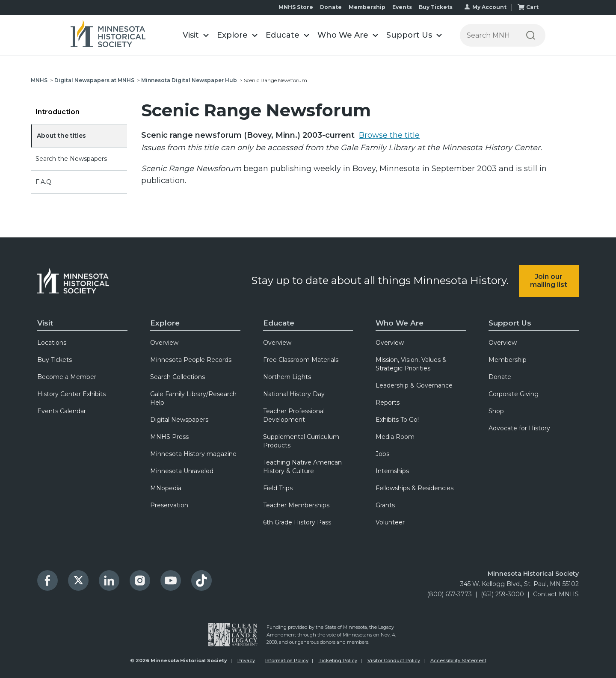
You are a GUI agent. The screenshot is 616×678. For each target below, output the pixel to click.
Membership (367, 7)
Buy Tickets (436, 7)
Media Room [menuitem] (395, 437)
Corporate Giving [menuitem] (514, 394)
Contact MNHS (556, 594)
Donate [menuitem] (500, 377)
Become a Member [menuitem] (67, 377)
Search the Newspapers (71, 159)
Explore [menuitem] (165, 323)
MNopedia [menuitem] (166, 488)
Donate (331, 7)
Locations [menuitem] (52, 343)
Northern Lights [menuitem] (287, 377)
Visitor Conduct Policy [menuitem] (394, 660)
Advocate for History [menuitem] (519, 428)
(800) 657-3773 (449, 594)
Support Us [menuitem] (510, 323)
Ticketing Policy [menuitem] (338, 660)
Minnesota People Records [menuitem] (191, 360)
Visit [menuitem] (45, 323)
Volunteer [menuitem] (390, 522)
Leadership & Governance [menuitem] (414, 385)
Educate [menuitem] (279, 323)
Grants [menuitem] (385, 505)
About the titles (61, 136)
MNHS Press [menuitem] (169, 437)
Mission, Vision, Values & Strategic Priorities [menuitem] (411, 364)
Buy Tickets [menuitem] (55, 360)
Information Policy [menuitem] (287, 660)
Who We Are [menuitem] (400, 323)
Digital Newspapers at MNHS (94, 80)
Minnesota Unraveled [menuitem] (182, 471)
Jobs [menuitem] (382, 454)
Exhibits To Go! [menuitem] (397, 420)
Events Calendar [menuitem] (62, 411)
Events (402, 7)
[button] (195, 35)
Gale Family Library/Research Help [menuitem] (193, 398)
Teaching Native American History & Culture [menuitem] (302, 467)
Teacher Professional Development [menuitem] (294, 415)
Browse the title (389, 135)
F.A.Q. (44, 182)
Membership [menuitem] (508, 360)
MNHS (39, 80)
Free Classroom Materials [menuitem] (301, 360)
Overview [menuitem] (164, 343)
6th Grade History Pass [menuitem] (297, 522)
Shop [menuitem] (496, 411)
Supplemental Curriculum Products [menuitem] (301, 441)
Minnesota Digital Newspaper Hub (189, 80)
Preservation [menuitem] (169, 505)
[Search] (531, 35)
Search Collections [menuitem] (178, 377)
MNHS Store (296, 7)
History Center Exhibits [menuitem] (71, 394)
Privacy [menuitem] (246, 660)
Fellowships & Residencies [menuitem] (415, 488)
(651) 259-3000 (502, 594)
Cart (532, 7)
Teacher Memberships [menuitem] (296, 505)
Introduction (58, 112)
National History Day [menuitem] (294, 394)
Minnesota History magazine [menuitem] (193, 454)
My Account (489, 7)
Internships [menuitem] (392, 471)
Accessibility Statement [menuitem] (458, 660)
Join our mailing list (549, 281)
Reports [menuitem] (388, 403)
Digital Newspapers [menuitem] (179, 420)
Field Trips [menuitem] (278, 488)
